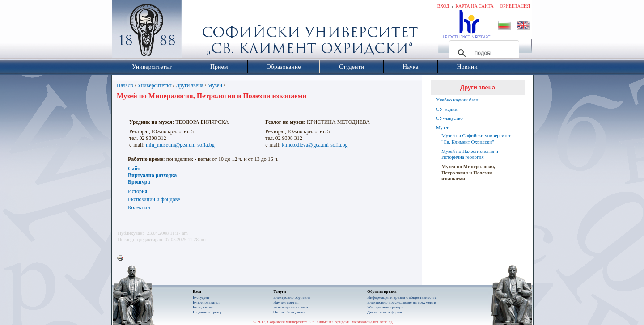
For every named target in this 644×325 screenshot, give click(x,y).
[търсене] (483, 53)
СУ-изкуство (449, 118)
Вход (443, 6)
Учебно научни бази (457, 100)
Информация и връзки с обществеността (402, 297)
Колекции (139, 207)
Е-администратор (208, 312)
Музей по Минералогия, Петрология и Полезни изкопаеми (468, 173)
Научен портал (286, 302)
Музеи (215, 85)
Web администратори (385, 307)
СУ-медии (447, 109)
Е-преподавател (206, 302)
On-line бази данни (289, 312)
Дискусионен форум (385, 312)
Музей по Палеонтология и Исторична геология (470, 154)
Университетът (154, 85)
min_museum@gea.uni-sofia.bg (180, 145)
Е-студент (201, 297)
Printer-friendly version (123, 258)
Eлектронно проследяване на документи (402, 302)
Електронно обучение (292, 297)
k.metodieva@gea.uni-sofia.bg (315, 145)
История (138, 191)
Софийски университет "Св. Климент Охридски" (197, 31)
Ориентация (515, 6)
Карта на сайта (474, 6)
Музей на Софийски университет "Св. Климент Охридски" (476, 139)
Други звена (190, 85)
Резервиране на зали (291, 307)
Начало (125, 85)
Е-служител (203, 307)
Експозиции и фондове (154, 199)
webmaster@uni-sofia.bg (372, 322)
